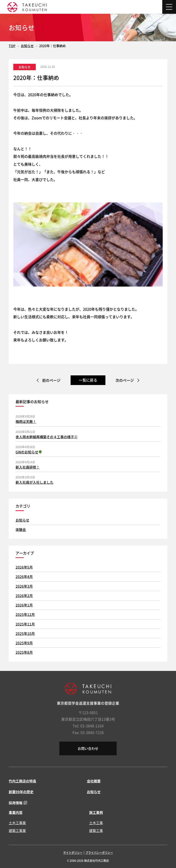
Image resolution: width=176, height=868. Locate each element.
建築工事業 (17, 830)
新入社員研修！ (28, 467)
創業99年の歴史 (21, 792)
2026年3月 (24, 586)
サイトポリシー (73, 853)
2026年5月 (24, 567)
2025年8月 (24, 652)
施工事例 (96, 812)
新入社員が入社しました (34, 482)
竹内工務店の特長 (22, 781)
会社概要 (94, 781)
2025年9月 (24, 643)
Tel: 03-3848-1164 (88, 726)
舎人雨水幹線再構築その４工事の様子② (47, 437)
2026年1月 (24, 605)
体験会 (21, 529)
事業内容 (16, 812)
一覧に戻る (88, 380)
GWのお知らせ (29, 452)
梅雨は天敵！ (26, 421)
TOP (12, 46)
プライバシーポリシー (99, 853)
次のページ (125, 380)
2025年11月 (25, 624)
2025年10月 (25, 633)
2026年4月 (24, 576)
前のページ (51, 380)
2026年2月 (24, 596)
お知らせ (27, 46)
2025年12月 (25, 614)
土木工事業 (17, 823)
